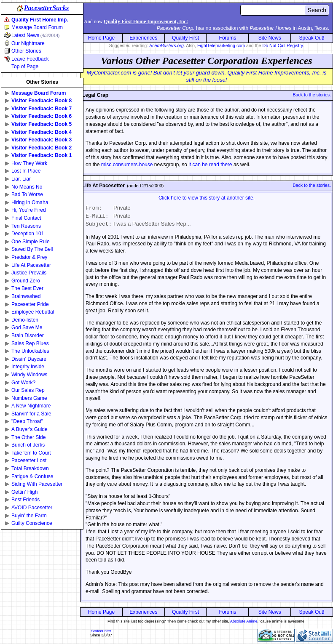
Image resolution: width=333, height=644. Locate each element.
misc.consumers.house (127, 165)
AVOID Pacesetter (32, 508)
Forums (228, 38)
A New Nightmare (31, 406)
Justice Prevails (29, 273)
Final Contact (26, 218)
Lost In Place (26, 171)
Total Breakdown (30, 468)
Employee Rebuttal (33, 312)
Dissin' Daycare (29, 359)
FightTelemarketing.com (221, 45)
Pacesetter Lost (29, 460)
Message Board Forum (37, 27)
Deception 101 (28, 234)
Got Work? (23, 383)
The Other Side (28, 437)
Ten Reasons (26, 226)
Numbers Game (29, 398)
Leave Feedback (30, 59)
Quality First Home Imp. (40, 20)
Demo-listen (25, 320)
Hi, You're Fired (29, 210)
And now (136, 21)
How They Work (29, 163)
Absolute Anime (244, 621)
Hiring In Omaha (30, 202)
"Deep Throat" (27, 421)
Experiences (143, 38)
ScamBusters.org (166, 45)
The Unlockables (30, 351)
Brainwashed (26, 296)
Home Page (101, 38)
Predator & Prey (29, 257)
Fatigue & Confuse (32, 476)
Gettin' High (24, 492)
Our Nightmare (28, 43)
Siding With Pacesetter (37, 484)
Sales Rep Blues (30, 343)
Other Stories (26, 51)
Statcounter (101, 631)
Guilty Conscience (32, 523)
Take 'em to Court (31, 453)
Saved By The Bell (32, 249)
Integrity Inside (28, 367)
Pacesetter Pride (30, 304)
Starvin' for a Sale (31, 414)
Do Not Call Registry (283, 45)
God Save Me (27, 327)
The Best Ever (27, 288)
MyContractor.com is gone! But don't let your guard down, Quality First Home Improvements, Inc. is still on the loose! (206, 76)
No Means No (27, 187)
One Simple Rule (31, 242)
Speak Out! (312, 38)
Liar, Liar (21, 179)
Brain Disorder (28, 335)
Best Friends (26, 500)
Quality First (185, 38)
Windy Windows (29, 375)
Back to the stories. (312, 95)
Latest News (35, 35)
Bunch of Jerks (28, 445)
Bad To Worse (27, 194)
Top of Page (25, 67)
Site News (270, 38)
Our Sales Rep (28, 390)
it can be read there (210, 165)
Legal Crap (95, 95)
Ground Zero (26, 281)
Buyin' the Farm (29, 516)
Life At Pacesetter (31, 265)
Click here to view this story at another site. (207, 198)
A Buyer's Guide (30, 429)
